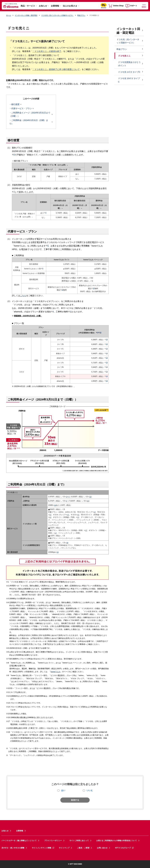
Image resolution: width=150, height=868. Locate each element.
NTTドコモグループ (125, 848)
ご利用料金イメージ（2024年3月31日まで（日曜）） (30, 114)
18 (67, 543)
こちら (23, 296)
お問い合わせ (102, 848)
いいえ (90, 790)
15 (90, 497)
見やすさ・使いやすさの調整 (13, 848)
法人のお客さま (70, 6)
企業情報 (55, 6)
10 (63, 290)
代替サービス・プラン (22, 109)
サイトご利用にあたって (79, 841)
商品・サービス (28, 6)
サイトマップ (64, 848)
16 (55, 505)
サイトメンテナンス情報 (43, 848)
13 (107, 339)
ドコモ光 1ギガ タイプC (129, 72)
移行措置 (15, 104)
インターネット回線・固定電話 (26, 15)
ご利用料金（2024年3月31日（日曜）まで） (30, 122)
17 (95, 512)
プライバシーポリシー (53, 841)
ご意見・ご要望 (83, 848)
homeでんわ (56, 672)
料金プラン (81, 15)
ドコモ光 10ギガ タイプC (129, 80)
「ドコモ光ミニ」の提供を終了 (47, 51)
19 (58, 552)
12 (100, 333)
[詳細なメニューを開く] (144, 6)
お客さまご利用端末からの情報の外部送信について (117, 841)
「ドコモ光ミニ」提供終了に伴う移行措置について (56, 69)
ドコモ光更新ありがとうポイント (129, 64)
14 (107, 353)
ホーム (9, 15)
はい (63, 790)
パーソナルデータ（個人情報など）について (19, 841)
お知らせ (43, 6)
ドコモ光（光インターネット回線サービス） (57, 15)
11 (71, 311)
